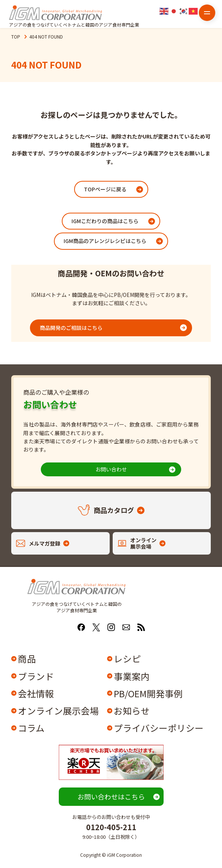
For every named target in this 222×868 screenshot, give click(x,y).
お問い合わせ (111, 469)
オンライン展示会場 (58, 711)
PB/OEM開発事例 (148, 693)
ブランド (36, 676)
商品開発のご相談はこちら (71, 328)
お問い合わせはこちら (111, 796)
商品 (27, 658)
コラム (31, 728)
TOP (16, 37)
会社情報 (36, 693)
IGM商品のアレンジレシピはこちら (105, 241)
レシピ (127, 658)
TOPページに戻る (105, 189)
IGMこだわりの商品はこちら (105, 221)
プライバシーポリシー (158, 728)
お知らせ (132, 711)
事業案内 (132, 676)
